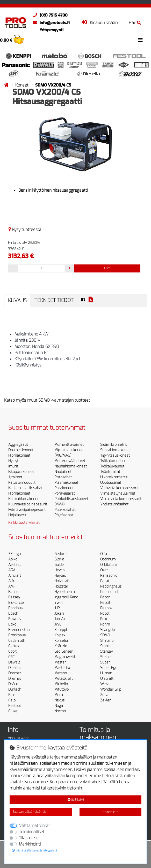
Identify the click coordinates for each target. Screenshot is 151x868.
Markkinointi (30, 844)
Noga (59, 706)
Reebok (106, 608)
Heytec (60, 576)
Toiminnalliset (32, 832)
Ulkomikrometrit (114, 477)
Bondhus (15, 608)
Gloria (59, 559)
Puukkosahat (65, 510)
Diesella (15, 668)
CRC (11, 657)
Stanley (106, 651)
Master (60, 662)
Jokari (59, 613)
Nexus (59, 700)
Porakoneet (64, 488)
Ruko (104, 619)
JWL (58, 624)
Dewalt (14, 662)
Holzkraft (62, 581)
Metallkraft (64, 679)
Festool (15, 706)
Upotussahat (111, 483)
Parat (105, 581)
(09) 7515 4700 (49, 15)
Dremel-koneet (21, 450)
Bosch (13, 613)
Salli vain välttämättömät (29, 812)
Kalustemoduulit (22, 483)
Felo (12, 700)
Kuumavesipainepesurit (28, 504)
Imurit (13, 466)
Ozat (104, 570)
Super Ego (109, 668)
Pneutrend (109, 592)
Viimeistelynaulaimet (118, 493)
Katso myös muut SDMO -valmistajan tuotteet (47, 400)
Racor (105, 597)
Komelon (62, 641)
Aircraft (15, 576)
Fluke (13, 711)
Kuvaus (17, 300)
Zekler (106, 700)
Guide (59, 565)
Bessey (14, 597)
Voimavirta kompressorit (121, 499)
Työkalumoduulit (114, 461)
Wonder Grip (111, 689)
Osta (107, 268)
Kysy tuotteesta (25, 229)
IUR (57, 608)
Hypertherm (64, 592)
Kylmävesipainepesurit (27, 510)
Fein (12, 695)
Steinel (106, 657)
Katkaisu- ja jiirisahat (25, 488)
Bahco (13, 592)
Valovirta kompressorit (119, 488)
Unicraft (107, 679)
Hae (135, 23)
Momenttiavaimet (69, 445)
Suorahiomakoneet (116, 450)
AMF (12, 586)
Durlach (15, 689)
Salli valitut (110, 812)
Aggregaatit (18, 445)
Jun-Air (60, 619)
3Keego (15, 554)
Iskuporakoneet (21, 472)
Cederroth (17, 641)
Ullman (106, 673)
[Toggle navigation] (140, 40)
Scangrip (107, 630)
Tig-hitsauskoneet (115, 455)
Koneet (22, 85)
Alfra (12, 581)
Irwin (58, 603)
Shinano (107, 641)
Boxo (12, 624)
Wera (105, 684)
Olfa (104, 554)
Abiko (13, 559)
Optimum (108, 559)
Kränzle (61, 646)
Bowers (15, 619)
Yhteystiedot (18, 738)
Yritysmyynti (52, 30)
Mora (59, 695)
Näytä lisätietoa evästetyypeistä (34, 851)
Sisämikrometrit (114, 445)
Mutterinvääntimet (70, 461)
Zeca (104, 695)
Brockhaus (17, 635)
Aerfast (15, 565)
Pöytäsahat (64, 515)
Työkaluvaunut (112, 466)
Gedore (60, 554)
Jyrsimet (15, 477)
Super (105, 662)
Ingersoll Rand (66, 597)
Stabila (106, 646)
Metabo (61, 673)
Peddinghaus (111, 586)
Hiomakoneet (19, 455)
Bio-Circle (16, 603)
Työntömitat (110, 472)
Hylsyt (13, 461)
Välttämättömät (34, 826)
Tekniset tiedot (54, 300)
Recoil (105, 603)
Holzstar (61, 586)
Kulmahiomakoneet (24, 499)
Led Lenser (64, 651)
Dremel (15, 679)
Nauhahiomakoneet (71, 466)
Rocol (105, 613)
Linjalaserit (17, 515)
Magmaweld (65, 657)
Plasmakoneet (66, 483)
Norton (60, 711)
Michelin (61, 684)
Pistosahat (63, 477)
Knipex (60, 635)
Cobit (12, 651)
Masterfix (62, 668)
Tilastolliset (30, 838)
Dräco (13, 684)
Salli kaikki (76, 800)
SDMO (105, 635)
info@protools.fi (50, 23)
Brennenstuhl (19, 630)
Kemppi (61, 630)
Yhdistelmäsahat (114, 504)
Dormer (15, 673)
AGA (12, 570)
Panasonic (109, 576)
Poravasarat (65, 493)
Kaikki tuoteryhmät (24, 523)
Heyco (59, 570)
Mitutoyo (62, 689)
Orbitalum (109, 565)
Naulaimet (63, 472)
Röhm (105, 624)
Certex (14, 646)
